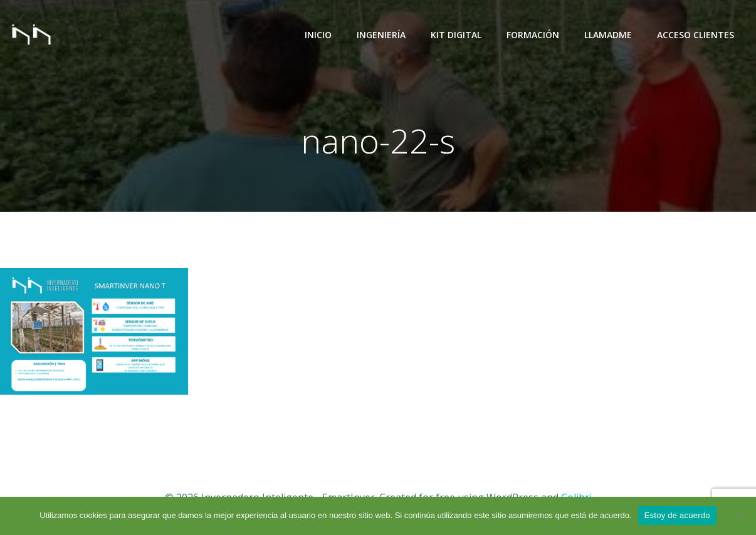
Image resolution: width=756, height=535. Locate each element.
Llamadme (608, 35)
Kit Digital (456, 35)
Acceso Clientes (696, 35)
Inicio (318, 35)
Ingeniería (381, 35)
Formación (533, 35)
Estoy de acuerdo (677, 515)
